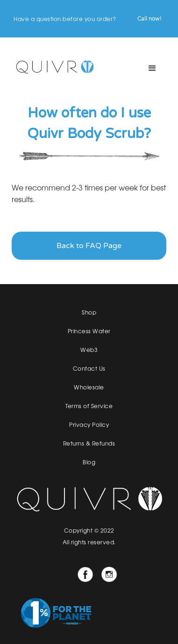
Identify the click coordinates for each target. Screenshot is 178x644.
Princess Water (89, 331)
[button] (152, 68)
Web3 (89, 350)
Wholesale (89, 387)
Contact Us (89, 368)
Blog (89, 462)
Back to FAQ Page (89, 246)
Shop (89, 312)
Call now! (149, 19)
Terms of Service (89, 406)
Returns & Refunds (89, 443)
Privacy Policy (89, 424)
